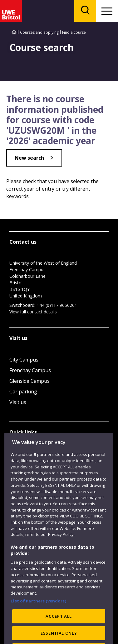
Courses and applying (39, 32)
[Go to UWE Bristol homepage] (14, 32)
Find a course (74, 32)
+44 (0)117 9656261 (57, 305)
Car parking (23, 392)
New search (29, 158)
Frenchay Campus (30, 370)
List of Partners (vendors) (38, 613)
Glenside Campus (29, 381)
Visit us (18, 402)
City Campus (24, 360)
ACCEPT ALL (59, 628)
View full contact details (33, 312)
